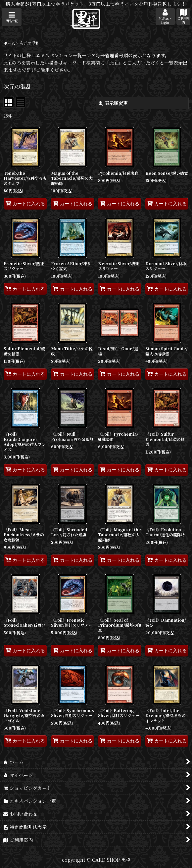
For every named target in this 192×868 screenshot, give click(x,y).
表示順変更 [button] (113, 103)
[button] (12, 17)
